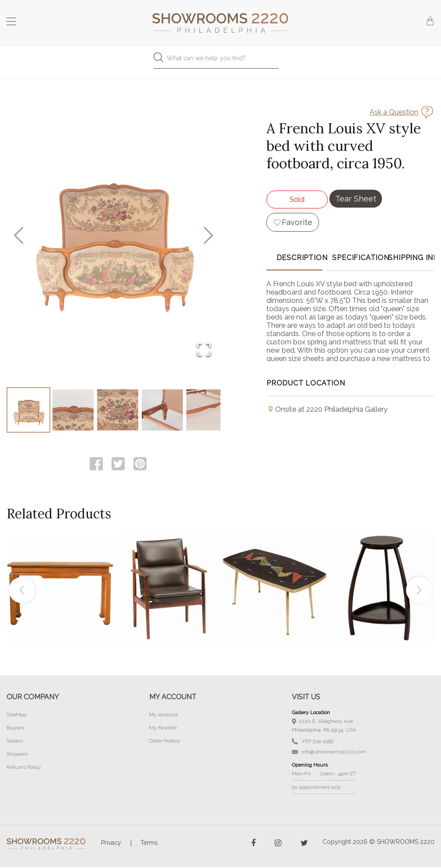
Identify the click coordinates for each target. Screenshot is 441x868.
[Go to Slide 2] (73, 410)
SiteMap (16, 715)
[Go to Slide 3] (118, 410)
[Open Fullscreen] (204, 350)
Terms (149, 844)
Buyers (15, 729)
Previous (22, 591)
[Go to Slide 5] (207, 410)
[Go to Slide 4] (162, 410)
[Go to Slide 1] (28, 410)
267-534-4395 (313, 742)
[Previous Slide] (19, 236)
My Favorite (163, 729)
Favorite (297, 222)
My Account (164, 715)
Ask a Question (394, 112)
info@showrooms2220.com (329, 753)
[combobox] (220, 61)
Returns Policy (24, 768)
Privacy (111, 844)
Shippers (17, 755)
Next (419, 591)
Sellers (15, 742)
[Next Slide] (208, 236)
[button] (114, 236)
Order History (165, 742)
